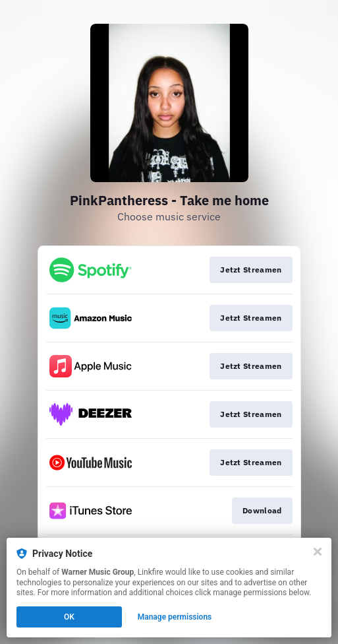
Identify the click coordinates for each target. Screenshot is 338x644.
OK (69, 617)
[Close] (318, 552)
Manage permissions (175, 617)
